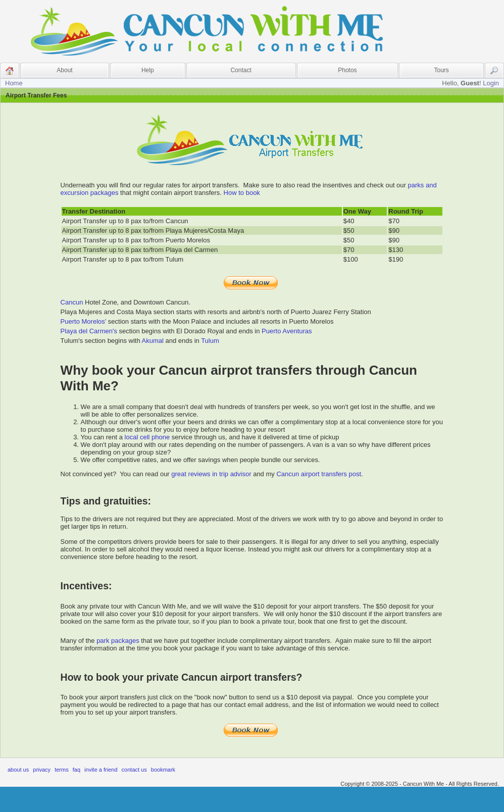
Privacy (42, 770)
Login (491, 83)
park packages (118, 641)
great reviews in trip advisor (211, 474)
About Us (18, 770)
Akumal (153, 341)
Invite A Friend (101, 770)
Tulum (210, 341)
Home (14, 83)
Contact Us (134, 770)
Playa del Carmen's (89, 331)
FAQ (77, 770)
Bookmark (163, 770)
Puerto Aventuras (287, 331)
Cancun (72, 302)
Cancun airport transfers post (319, 474)
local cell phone (147, 437)
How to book (242, 193)
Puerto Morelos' (84, 321)
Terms (62, 770)
